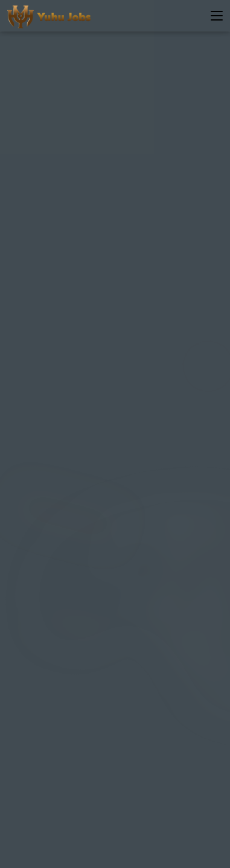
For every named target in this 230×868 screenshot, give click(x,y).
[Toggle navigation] (217, 16)
